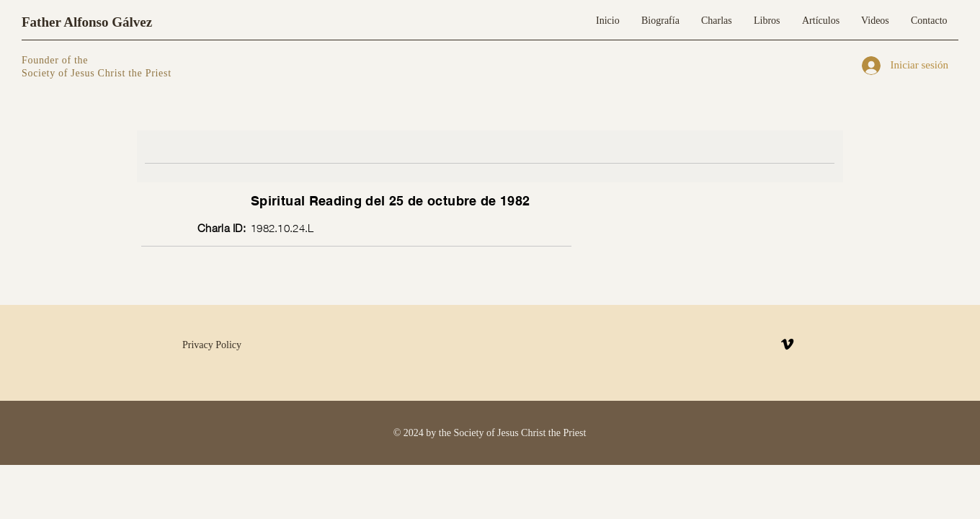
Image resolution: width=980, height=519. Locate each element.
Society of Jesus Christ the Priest (97, 73)
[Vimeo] (787, 344)
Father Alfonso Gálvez (87, 22)
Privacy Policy (212, 345)
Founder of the (56, 60)
